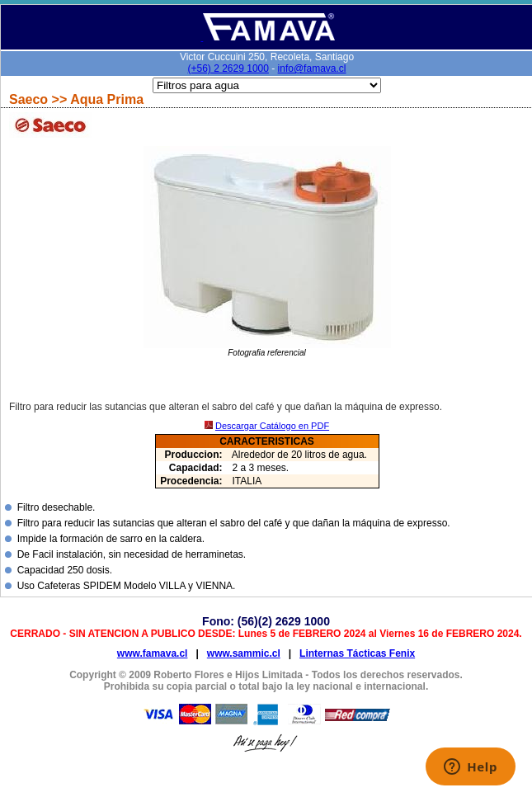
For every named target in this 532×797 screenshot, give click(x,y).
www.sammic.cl (244, 653)
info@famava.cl (312, 68)
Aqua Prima (107, 99)
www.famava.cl (153, 653)
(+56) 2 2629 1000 (228, 68)
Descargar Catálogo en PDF (272, 426)
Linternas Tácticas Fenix (357, 653)
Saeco (31, 99)
